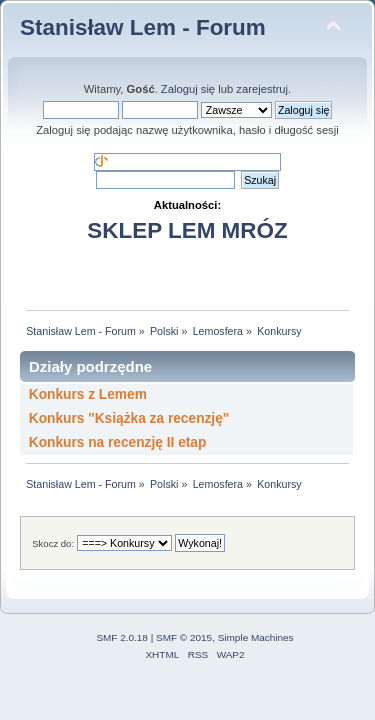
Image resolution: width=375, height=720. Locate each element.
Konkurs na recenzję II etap (118, 442)
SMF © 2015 (184, 637)
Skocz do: (53, 543)
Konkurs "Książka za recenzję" (129, 418)
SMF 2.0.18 (122, 637)
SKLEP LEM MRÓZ (187, 230)
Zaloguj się (188, 89)
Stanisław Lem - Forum (143, 27)
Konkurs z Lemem (88, 394)
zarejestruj (262, 89)
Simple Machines (256, 637)
